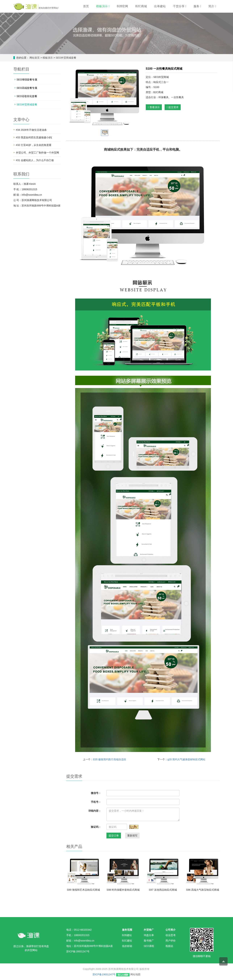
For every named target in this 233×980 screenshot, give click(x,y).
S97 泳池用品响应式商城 (163, 890)
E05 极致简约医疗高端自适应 (110, 759)
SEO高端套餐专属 (27, 88)
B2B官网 (122, 6)
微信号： (96, 793)
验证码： (96, 827)
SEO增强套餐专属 (27, 80)
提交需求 (173, 107)
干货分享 (180, 6)
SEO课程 (149, 946)
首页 (86, 6)
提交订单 (114, 836)
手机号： (96, 802)
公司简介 (171, 930)
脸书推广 (149, 941)
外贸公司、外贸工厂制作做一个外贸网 (37, 153)
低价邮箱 (127, 946)
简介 (212, 6)
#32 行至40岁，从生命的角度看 (34, 145)
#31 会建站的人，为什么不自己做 (35, 160)
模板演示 (103, 6)
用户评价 (171, 941)
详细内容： (95, 811)
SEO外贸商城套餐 (65, 58)
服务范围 (127, 930)
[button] (109, 6)
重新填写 (132, 836)
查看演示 (154, 107)
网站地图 (135, 974)
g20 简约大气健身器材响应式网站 (186, 759)
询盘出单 (149, 935)
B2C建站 (127, 941)
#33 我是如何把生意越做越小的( (34, 137)
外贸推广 (149, 930)
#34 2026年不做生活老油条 (31, 130)
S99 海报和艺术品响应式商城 (83, 890)
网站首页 (35, 58)
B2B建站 (127, 935)
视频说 (169, 946)
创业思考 (171, 935)
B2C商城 (141, 6)
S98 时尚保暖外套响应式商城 (123, 890)
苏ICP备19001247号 (104, 974)
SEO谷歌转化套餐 (27, 96)
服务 (197, 6)
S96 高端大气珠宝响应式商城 (202, 890)
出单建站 (160, 6)
